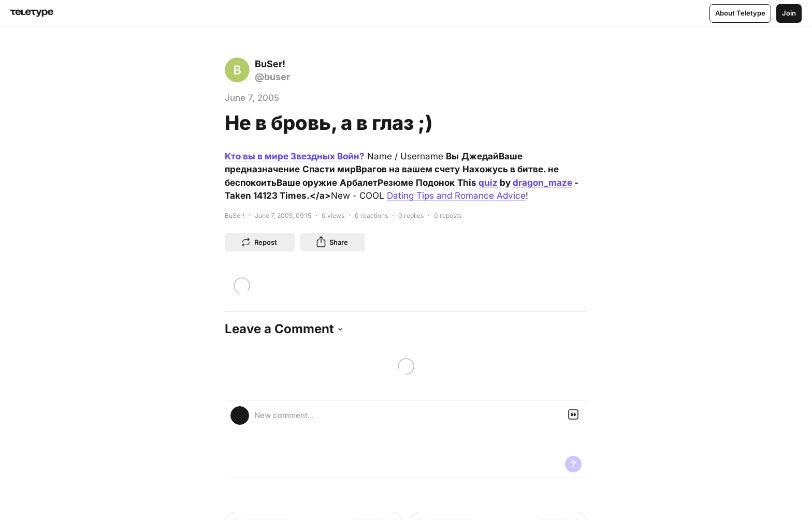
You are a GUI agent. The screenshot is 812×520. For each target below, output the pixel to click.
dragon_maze (542, 183)
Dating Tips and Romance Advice (456, 196)
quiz (488, 183)
